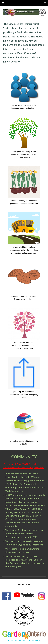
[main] (24, 44)
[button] (3, 3)
